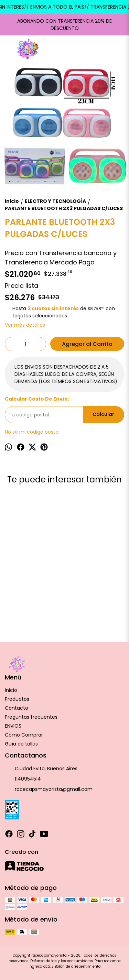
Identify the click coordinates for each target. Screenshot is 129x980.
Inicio (11, 690)
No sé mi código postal (32, 432)
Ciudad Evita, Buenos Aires (41, 769)
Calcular (103, 415)
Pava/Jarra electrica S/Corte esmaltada (33, 586)
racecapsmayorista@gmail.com (49, 790)
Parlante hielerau (106, 582)
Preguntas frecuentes (31, 717)
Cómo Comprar (24, 735)
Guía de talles (21, 744)
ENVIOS (13, 726)
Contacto (17, 708)
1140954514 (23, 779)
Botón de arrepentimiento (78, 966)
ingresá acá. (40, 966)
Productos (17, 699)
